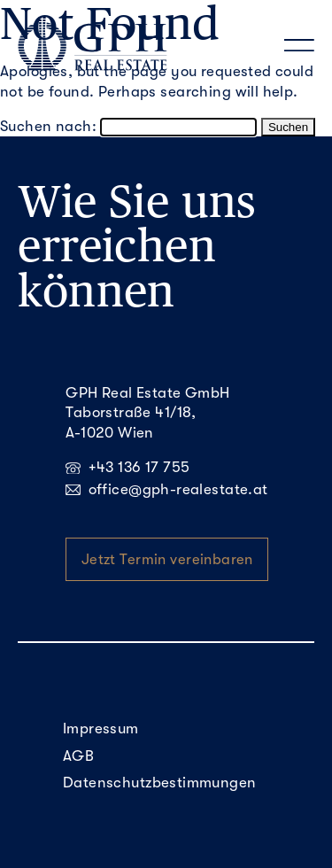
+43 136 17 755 (127, 467)
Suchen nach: (48, 126)
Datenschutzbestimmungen (160, 783)
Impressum (101, 728)
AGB (78, 756)
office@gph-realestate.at (166, 489)
